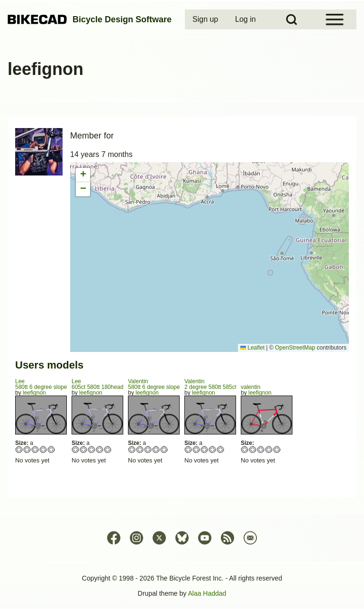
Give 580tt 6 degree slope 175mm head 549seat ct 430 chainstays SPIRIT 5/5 (164, 449)
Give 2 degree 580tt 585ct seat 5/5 (221, 449)
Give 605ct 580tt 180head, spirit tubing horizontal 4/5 (100, 449)
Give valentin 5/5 (277, 449)
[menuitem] (206, 19)
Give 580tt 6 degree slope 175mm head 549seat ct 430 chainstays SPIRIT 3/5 (148, 449)
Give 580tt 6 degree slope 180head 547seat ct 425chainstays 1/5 (19, 449)
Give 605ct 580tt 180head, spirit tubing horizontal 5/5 (108, 449)
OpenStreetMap (295, 348)
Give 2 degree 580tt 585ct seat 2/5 (196, 449)
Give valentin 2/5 (253, 449)
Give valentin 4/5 (269, 449)
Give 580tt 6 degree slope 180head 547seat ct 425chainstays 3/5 (35, 449)
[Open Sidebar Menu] (335, 19)
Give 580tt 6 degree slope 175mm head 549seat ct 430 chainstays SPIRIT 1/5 (132, 449)
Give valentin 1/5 (245, 449)
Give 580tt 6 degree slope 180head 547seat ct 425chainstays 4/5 (43, 449)
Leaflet (252, 348)
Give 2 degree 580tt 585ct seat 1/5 (188, 449)
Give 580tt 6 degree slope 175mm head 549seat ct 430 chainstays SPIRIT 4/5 (156, 449)
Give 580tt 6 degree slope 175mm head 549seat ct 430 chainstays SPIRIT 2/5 (140, 449)
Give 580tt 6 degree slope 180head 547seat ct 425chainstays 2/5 (27, 449)
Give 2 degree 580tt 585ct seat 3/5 (205, 449)
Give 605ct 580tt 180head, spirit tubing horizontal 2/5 (84, 449)
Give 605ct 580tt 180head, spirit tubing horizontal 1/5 (76, 449)
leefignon (34, 393)
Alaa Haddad (207, 593)
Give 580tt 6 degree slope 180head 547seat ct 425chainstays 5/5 (51, 449)
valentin (250, 387)
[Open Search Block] (291, 19)
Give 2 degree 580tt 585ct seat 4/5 (213, 449)
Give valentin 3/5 (261, 449)
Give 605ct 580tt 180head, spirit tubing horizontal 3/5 (92, 449)
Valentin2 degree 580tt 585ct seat (217, 384)
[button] (83, 175)
